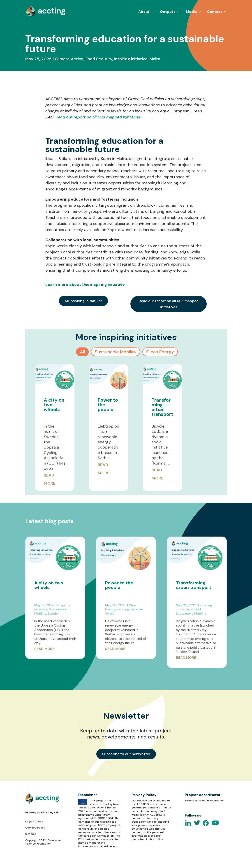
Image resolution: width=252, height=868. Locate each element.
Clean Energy (160, 352)
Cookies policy (35, 828)
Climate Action (69, 59)
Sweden (54, 613)
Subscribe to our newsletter (126, 754)
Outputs (168, 12)
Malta (155, 59)
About (144, 12)
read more (44, 649)
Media (191, 12)
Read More (50, 479)
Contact (215, 12)
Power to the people (119, 585)
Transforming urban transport (162, 407)
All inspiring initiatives (83, 301)
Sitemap (31, 834)
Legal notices (34, 822)
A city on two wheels (49, 585)
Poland (196, 609)
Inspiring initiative (131, 59)
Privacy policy (146, 801)
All (82, 352)
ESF (56, 812)
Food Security (99, 59)
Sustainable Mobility (116, 352)
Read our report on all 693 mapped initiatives (169, 304)
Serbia (110, 613)
